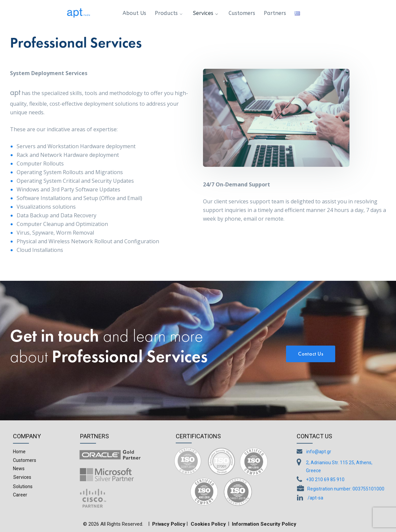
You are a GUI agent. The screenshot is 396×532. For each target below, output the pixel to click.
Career (20, 495)
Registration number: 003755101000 (346, 489)
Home (19, 452)
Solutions (23, 486)
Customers (25, 460)
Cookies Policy (208, 524)
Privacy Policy (169, 524)
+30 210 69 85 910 (325, 479)
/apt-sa (315, 498)
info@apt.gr (319, 452)
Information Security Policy (264, 524)
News (19, 469)
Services (22, 477)
